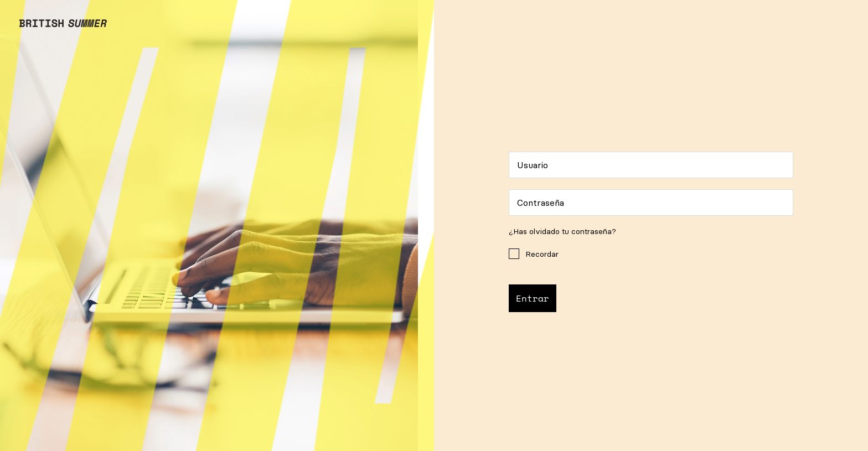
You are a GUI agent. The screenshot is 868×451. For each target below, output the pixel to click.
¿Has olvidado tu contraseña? (562, 231)
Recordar (534, 254)
